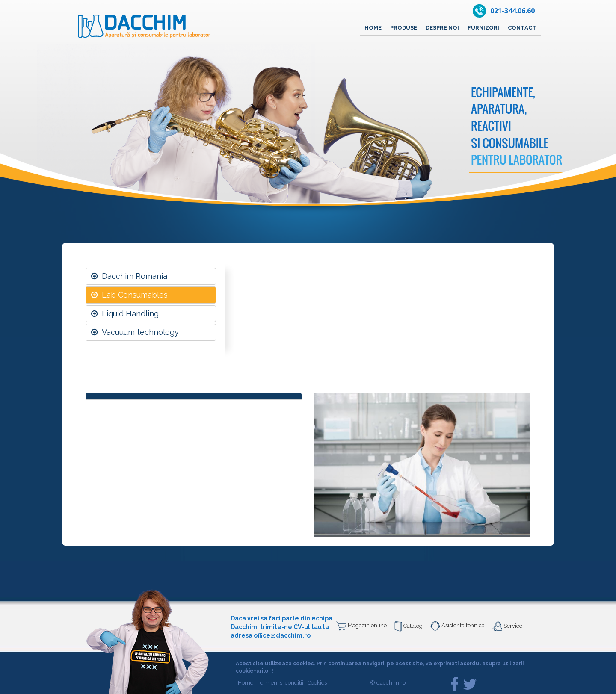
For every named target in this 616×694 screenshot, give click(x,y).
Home (373, 28)
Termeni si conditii (282, 683)
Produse (404, 28)
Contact (522, 28)
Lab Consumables (129, 295)
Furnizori (483, 28)
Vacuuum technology (135, 332)
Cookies (317, 683)
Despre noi (442, 28)
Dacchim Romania (129, 276)
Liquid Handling (125, 314)
